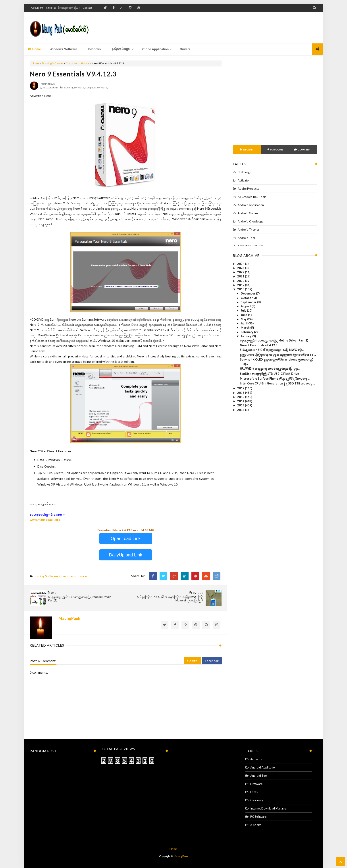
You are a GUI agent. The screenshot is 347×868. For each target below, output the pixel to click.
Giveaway (257, 800)
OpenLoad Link (126, 538)
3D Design (244, 172)
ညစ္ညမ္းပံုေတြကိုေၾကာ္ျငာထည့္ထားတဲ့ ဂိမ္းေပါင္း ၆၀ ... (278, 355)
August (246, 306)
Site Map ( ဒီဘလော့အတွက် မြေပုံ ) (63, 8)
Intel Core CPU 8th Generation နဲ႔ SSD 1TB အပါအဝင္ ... (277, 383)
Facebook (212, 661)
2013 (241, 405)
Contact (87, 8)
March (246, 328)
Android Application (251, 205)
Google (192, 661)
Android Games (248, 213)
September (249, 302)
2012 (241, 410)
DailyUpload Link (125, 555)
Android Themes (249, 230)
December (248, 293)
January (247, 336)
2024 (241, 264)
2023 (241, 268)
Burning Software (52, 63)
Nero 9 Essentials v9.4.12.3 (73, 74)
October (247, 298)
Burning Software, (74, 87)
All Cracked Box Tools (252, 197)
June (244, 315)
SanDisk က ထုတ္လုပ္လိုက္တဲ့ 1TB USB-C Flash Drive (269, 374)
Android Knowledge (251, 221)
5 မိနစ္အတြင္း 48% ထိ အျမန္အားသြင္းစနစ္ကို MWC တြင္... (272, 350)
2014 (241, 401)
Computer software (77, 63)
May (244, 319)
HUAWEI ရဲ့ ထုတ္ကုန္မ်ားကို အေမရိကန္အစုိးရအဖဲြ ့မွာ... (270, 369)
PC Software (258, 817)
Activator (244, 180)
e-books (256, 825)
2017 (241, 388)
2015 (241, 397)
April (245, 323)
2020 (241, 281)
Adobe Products (248, 189)
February (247, 332)
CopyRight (37, 8)
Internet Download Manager (269, 808)
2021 (241, 276)
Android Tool (246, 238)
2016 (241, 393)
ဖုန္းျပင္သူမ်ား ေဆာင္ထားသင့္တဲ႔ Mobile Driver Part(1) (274, 340)
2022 (241, 272)
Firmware (256, 784)
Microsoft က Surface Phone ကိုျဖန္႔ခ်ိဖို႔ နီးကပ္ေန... (275, 378)
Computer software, (96, 87)
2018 (241, 289)
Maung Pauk (181, 856)
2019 (241, 285)
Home (34, 49)
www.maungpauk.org (45, 520)
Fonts (254, 792)
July (244, 310)
